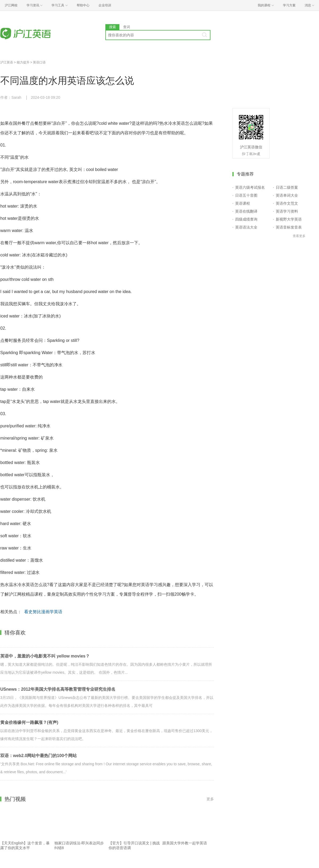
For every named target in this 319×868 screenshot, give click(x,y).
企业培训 (105, 5)
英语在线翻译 (246, 211)
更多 (210, 799)
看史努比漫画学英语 (43, 612)
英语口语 (39, 62)
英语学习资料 (287, 211)
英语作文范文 (287, 203)
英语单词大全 (287, 195)
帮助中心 (83, 5)
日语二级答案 (287, 187)
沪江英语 (7, 62)
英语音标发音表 (289, 227)
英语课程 (243, 203)
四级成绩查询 (246, 219)
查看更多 (299, 236)
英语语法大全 (246, 227)
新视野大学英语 (289, 219)
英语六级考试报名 (250, 187)
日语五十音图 (246, 195)
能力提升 (23, 62)
